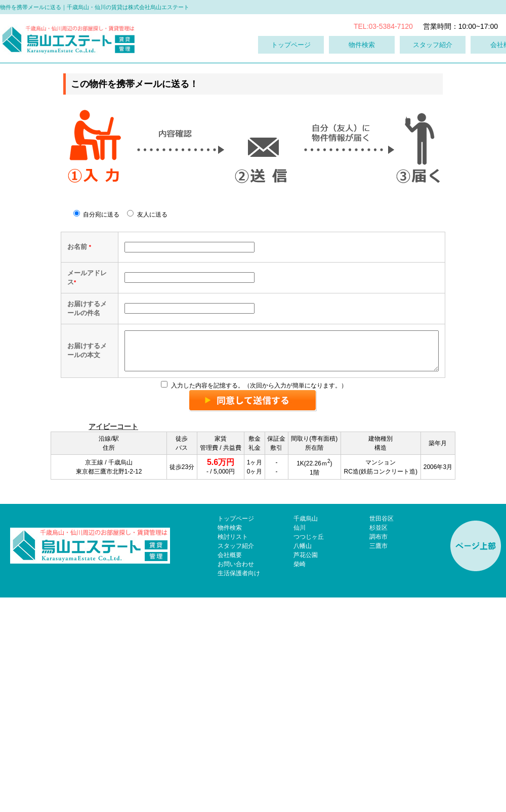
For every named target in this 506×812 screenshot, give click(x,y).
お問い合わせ (236, 779)
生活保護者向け (239, 788)
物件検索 (362, 45)
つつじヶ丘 (309, 751)
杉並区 (378, 742)
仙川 (300, 742)
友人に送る (147, 215)
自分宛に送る (96, 215)
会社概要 (230, 770)
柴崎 (300, 779)
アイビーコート (113, 641)
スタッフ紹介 (433, 45)
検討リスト (233, 751)
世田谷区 (382, 733)
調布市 (378, 751)
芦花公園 (306, 770)
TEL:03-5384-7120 (383, 26)
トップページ (291, 45)
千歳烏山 (306, 733)
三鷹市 (378, 760)
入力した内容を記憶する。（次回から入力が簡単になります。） (254, 600)
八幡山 (303, 760)
